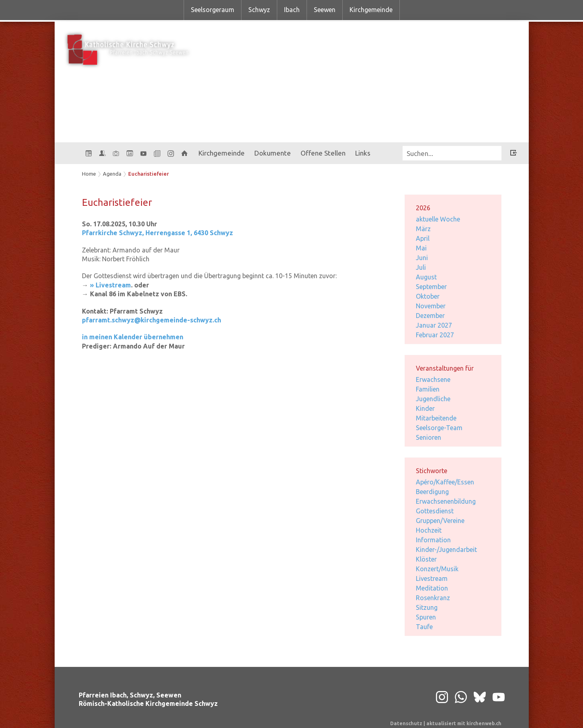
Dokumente (273, 153)
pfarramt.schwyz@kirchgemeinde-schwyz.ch (151, 320)
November (431, 306)
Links (363, 153)
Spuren (426, 617)
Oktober (428, 296)
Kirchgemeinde (371, 10)
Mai (421, 248)
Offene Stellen (323, 153)
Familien (428, 389)
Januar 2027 (434, 325)
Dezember (430, 316)
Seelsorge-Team (439, 428)
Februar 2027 (435, 335)
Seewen (325, 10)
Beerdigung (432, 492)
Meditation (432, 588)
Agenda (112, 174)
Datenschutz (406, 723)
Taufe (424, 627)
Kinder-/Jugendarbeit (446, 550)
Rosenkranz (433, 598)
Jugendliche (433, 399)
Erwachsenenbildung (446, 501)
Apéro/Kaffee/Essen (445, 482)
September (431, 287)
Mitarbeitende (436, 418)
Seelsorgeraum (213, 10)
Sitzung (427, 607)
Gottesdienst (435, 511)
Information (433, 540)
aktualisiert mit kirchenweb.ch (464, 723)
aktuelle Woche (438, 219)
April (423, 238)
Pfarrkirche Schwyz (158, 233)
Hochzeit (429, 530)
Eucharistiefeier (148, 174)
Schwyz (259, 10)
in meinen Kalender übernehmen (133, 337)
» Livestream (110, 285)
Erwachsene (433, 379)
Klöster (426, 559)
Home (89, 174)
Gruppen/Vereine (440, 521)
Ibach (292, 10)
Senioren (429, 437)
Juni (422, 258)
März (423, 229)
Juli (421, 267)
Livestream (432, 578)
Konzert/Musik (437, 569)
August (426, 277)
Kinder (425, 408)
